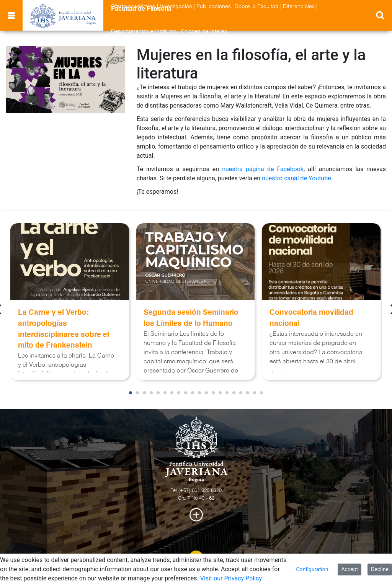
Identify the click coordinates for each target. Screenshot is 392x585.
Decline (380, 569)
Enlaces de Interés (204, 31)
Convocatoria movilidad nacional (311, 318)
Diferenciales (299, 7)
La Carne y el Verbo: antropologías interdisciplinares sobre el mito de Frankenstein (64, 329)
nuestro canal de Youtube (296, 178)
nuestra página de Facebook (263, 169)
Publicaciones (214, 7)
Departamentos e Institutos (144, 31)
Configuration (312, 569)
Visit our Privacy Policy (231, 578)
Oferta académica (133, 7)
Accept (350, 569)
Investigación (176, 7)
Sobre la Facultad (257, 7)
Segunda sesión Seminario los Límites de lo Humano (191, 318)
